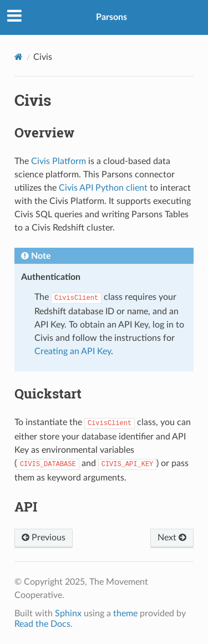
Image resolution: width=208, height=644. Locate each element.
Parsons (111, 17)
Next (172, 538)
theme (125, 614)
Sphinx (68, 614)
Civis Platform (59, 161)
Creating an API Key (73, 351)
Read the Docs (42, 624)
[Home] (19, 57)
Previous (44, 538)
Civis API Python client (103, 188)
